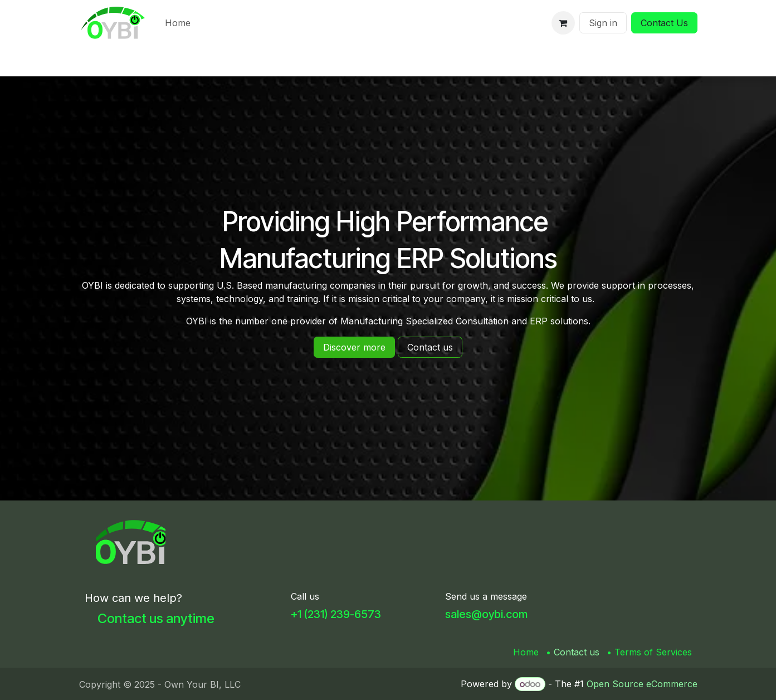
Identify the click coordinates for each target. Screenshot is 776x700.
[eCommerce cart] (563, 23)
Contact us (577, 652)
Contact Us (664, 23)
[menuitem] (178, 23)
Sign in (603, 23)
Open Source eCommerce (642, 684)
